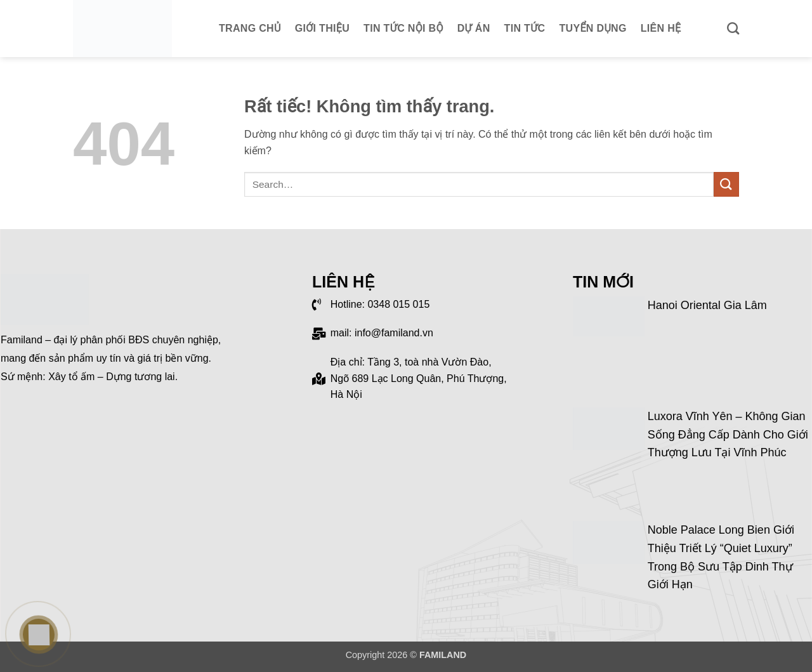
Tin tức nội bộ (403, 28)
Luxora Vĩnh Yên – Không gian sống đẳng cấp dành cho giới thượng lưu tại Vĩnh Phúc (728, 435)
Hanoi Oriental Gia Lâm (707, 305)
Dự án (474, 28)
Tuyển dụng (593, 28)
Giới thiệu (322, 28)
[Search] (733, 28)
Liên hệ (661, 28)
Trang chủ (250, 28)
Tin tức (525, 28)
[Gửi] (726, 184)
